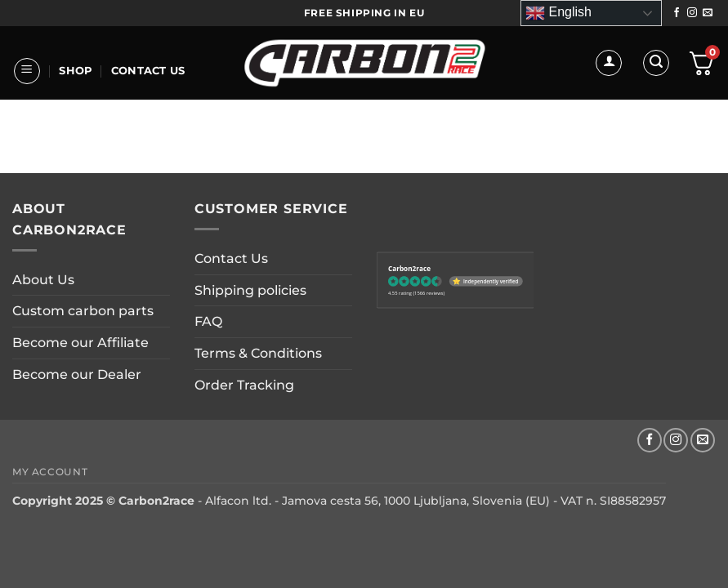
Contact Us (148, 71)
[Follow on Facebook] (677, 13)
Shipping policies (250, 290)
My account (50, 472)
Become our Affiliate (80, 343)
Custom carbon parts (83, 311)
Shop (76, 71)
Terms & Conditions (258, 353)
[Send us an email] (708, 13)
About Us (51, 160)
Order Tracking (244, 385)
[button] (27, 71)
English (558, 13)
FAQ (208, 321)
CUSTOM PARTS (145, 160)
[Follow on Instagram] (692, 13)
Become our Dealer (77, 374)
